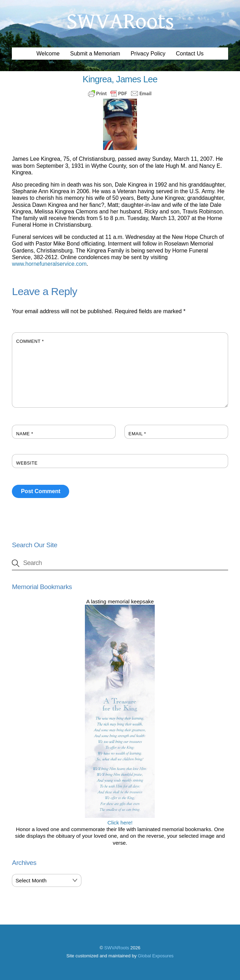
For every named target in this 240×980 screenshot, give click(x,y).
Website (27, 463)
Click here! (120, 819)
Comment (30, 341)
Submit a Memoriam (95, 54)
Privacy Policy (148, 54)
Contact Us (190, 54)
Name (25, 434)
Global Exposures (156, 956)
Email (137, 434)
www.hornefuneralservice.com (49, 264)
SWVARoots (117, 948)
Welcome (48, 54)
